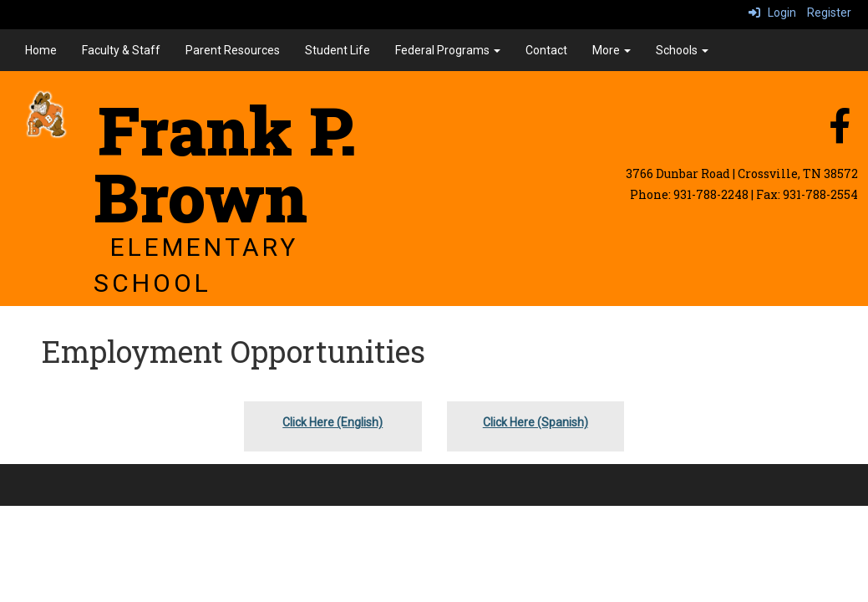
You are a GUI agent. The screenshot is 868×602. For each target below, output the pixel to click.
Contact (546, 50)
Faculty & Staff (121, 50)
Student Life (338, 50)
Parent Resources (233, 50)
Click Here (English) (332, 422)
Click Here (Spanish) (536, 422)
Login (772, 13)
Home (41, 50)
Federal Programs (448, 50)
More (612, 50)
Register (829, 13)
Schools (682, 50)
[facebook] (840, 135)
